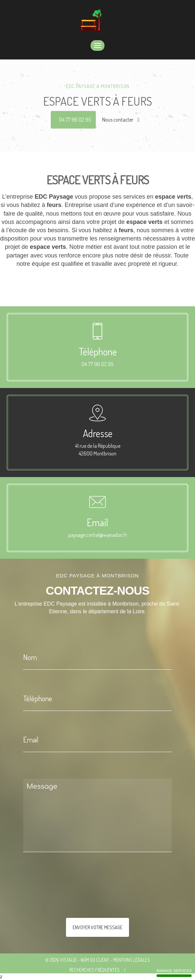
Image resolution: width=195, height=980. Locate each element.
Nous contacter (121, 120)
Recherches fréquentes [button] (97, 970)
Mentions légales (131, 960)
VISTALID (68, 960)
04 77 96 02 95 (75, 120)
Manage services (174, 973)
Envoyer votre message (97, 927)
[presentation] (94, 898)
